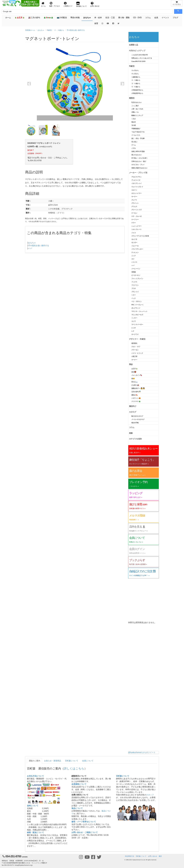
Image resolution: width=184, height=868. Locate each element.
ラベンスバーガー (137, 324)
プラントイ (135, 292)
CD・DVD (137, 18)
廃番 (131, 433)
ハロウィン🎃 (136, 398)
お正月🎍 (135, 369)
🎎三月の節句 (34, 18)
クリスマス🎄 (136, 401)
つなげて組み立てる (138, 132)
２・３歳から (59, 30)
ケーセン (134, 213)
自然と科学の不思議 (138, 151)
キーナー (134, 197)
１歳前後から (136, 77)
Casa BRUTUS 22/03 (138, 61)
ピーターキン (136, 275)
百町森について (72, 761)
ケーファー (135, 219)
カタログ (133, 412)
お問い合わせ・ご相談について (85, 832)
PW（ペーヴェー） (138, 305)
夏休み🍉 (135, 395)
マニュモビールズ (137, 315)
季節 (131, 364)
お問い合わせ (153, 856)
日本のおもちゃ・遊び (139, 161)
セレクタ (134, 239)
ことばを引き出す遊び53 (140, 55)
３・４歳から (136, 83)
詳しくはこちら (74, 768)
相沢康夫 (134, 343)
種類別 (132, 98)
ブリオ (134, 288)
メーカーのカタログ (138, 419)
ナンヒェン (135, 252)
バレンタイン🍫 (137, 375)
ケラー (134, 223)
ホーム (8, 18)
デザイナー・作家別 (137, 339)
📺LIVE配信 (62, 18)
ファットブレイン (137, 279)
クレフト (134, 200)
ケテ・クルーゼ (137, 216)
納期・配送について (35, 832)
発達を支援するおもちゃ (139, 168)
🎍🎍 (20, 18)
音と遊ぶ (134, 142)
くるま (134, 119)
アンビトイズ (136, 180)
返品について (77, 808)
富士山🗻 (135, 382)
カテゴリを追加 (135, 439)
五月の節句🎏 (136, 392)
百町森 (134, 272)
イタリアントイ (137, 183)
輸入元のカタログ (137, 416)
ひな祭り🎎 (135, 385)
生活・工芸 (110, 18)
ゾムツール (135, 246)
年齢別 (49, 30)
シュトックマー (137, 226)
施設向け (133, 406)
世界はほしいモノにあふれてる (142, 58)
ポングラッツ (136, 308)
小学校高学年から (137, 93)
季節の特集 (75, 18)
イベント (165, 18)
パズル (134, 148)
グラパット (135, 203)
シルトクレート (137, 229)
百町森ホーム (30, 30)
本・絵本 (98, 18)
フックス (134, 282)
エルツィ (134, 190)
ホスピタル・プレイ (138, 165)
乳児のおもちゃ (137, 102)
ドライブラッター (137, 249)
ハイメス (134, 262)
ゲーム (134, 145)
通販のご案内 (34, 761)
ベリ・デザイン (137, 301)
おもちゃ (87, 18)
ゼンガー (134, 242)
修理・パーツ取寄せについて (84, 822)
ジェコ (134, 233)
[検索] (13, 12)
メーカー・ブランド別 (138, 173)
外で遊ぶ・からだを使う (139, 158)
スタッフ (150, 795)
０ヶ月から (135, 70)
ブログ (175, 18)
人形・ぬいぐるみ (137, 109)
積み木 (134, 122)
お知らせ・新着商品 (53, 761)
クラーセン (135, 350)
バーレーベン (136, 269)
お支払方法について (35, 776)
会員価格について (79, 784)
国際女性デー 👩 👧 (138, 388)
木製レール (135, 112)
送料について (33, 806)
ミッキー (134, 318)
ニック (134, 256)
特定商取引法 (130, 856)
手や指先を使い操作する (76, 30)
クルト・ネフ (136, 347)
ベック (134, 298)
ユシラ (134, 321)
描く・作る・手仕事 (138, 138)
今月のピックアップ (137, 51)
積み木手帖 (135, 423)
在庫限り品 (134, 45)
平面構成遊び (136, 129)
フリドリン (135, 285)
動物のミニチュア (137, 115)
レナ (133, 331)
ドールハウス (136, 135)
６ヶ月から (135, 74)
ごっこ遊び (135, 106)
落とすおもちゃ (137, 155)
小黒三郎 (134, 356)
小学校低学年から (137, 90)
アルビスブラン (137, 177)
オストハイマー (137, 193)
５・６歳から (136, 87)
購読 (160, 856)
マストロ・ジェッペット (139, 311)
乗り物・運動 (124, 18)
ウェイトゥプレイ (137, 187)
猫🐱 (133, 379)
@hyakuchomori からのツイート (142, 752)
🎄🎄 (48, 18)
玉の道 (134, 125)
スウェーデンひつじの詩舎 (140, 236)
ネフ (133, 259)
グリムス (134, 206)
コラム (148, 18)
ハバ (30, 248)
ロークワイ (135, 334)
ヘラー (134, 295)
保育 (96, 23)
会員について (88, 761)
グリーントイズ (137, 210)
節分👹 (134, 372)
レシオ (134, 328)
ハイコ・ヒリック (137, 353)
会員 (156, 18)
